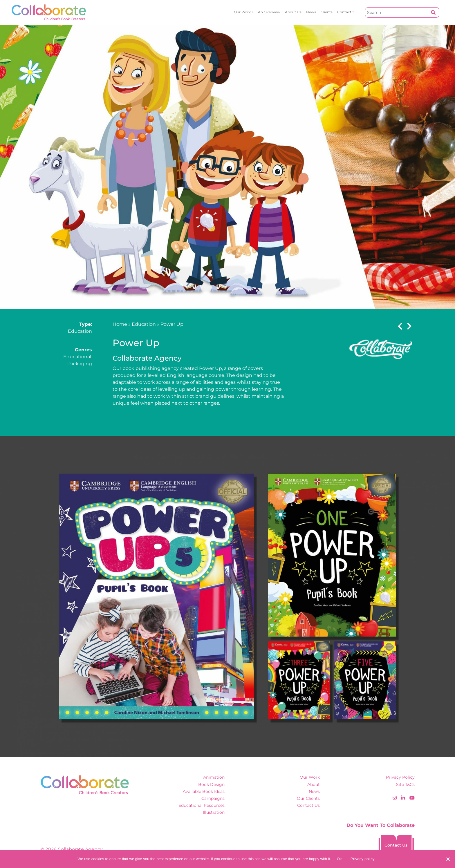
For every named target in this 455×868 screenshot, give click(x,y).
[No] (448, 859)
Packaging (80, 364)
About (314, 784)
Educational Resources (202, 805)
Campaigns (213, 798)
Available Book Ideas (204, 791)
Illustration (214, 812)
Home (120, 324)
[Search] (396, 12)
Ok (339, 859)
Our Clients (308, 798)
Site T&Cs (405, 784)
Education (80, 331)
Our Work (242, 12)
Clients (327, 12)
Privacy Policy (400, 777)
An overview (269, 12)
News (311, 12)
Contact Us (308, 805)
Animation (214, 777)
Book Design (211, 784)
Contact (344, 12)
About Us (293, 12)
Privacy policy (363, 859)
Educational (77, 357)
